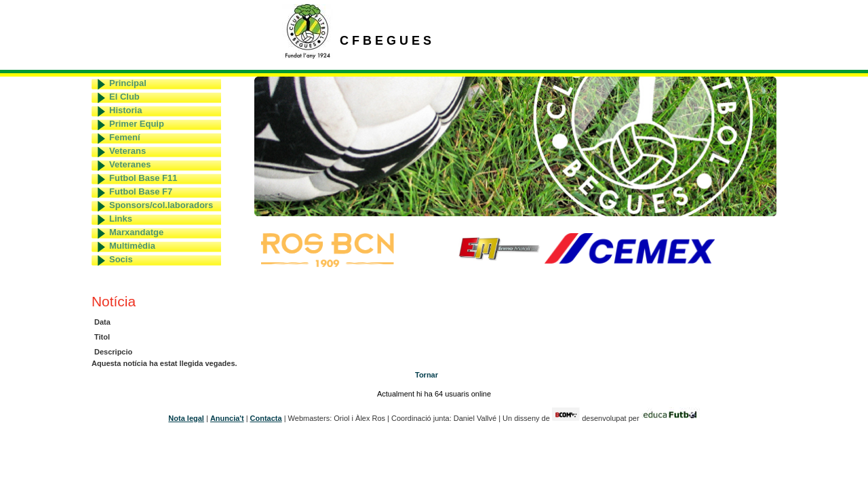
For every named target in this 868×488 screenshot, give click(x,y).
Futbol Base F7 (141, 191)
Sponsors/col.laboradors (161, 205)
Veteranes (130, 164)
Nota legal (186, 418)
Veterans (127, 151)
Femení (125, 137)
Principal (128, 83)
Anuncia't (227, 418)
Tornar (427, 375)
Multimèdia (132, 246)
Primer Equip (137, 124)
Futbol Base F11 (143, 178)
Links (121, 219)
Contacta (266, 418)
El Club (124, 97)
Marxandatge (136, 232)
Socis (121, 259)
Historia (125, 110)
